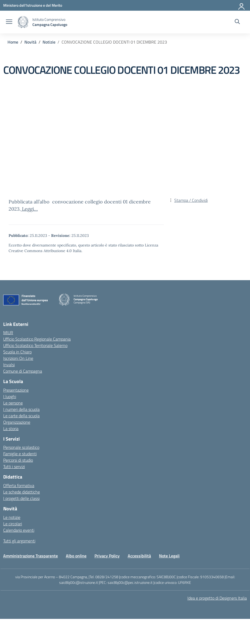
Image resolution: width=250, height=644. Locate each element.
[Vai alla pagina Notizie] (49, 42)
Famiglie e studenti (20, 454)
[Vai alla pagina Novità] (30, 42)
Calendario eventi (19, 530)
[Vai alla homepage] (23, 22)
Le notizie (12, 517)
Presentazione (16, 390)
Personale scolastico (21, 447)
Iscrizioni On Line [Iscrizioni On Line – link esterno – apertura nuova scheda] (18, 358)
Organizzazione (17, 422)
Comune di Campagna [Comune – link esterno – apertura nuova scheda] (23, 371)
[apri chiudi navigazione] (9, 22)
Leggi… (29, 209)
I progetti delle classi (21, 498)
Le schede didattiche (22, 492)
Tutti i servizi (14, 466)
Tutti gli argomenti (19, 541)
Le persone (13, 403)
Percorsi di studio (18, 460)
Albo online (76, 556)
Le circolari (13, 524)
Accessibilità (139, 556)
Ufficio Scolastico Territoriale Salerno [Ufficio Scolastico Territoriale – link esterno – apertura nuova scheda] (35, 345)
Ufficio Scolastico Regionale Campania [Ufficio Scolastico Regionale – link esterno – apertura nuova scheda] (37, 339)
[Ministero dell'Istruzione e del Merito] (33, 5)
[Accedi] (242, 5)
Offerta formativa (19, 485)
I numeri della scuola (21, 409)
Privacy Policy (107, 556)
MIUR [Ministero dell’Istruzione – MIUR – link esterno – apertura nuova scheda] (8, 333)
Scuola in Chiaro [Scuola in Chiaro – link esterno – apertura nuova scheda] (17, 352)
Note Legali (169, 556)
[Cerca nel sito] (237, 22)
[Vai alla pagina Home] (13, 42)
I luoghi (10, 396)
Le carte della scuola (21, 416)
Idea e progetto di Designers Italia (217, 598)
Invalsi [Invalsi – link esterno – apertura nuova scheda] (9, 365)
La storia (11, 429)
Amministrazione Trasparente (31, 556)
